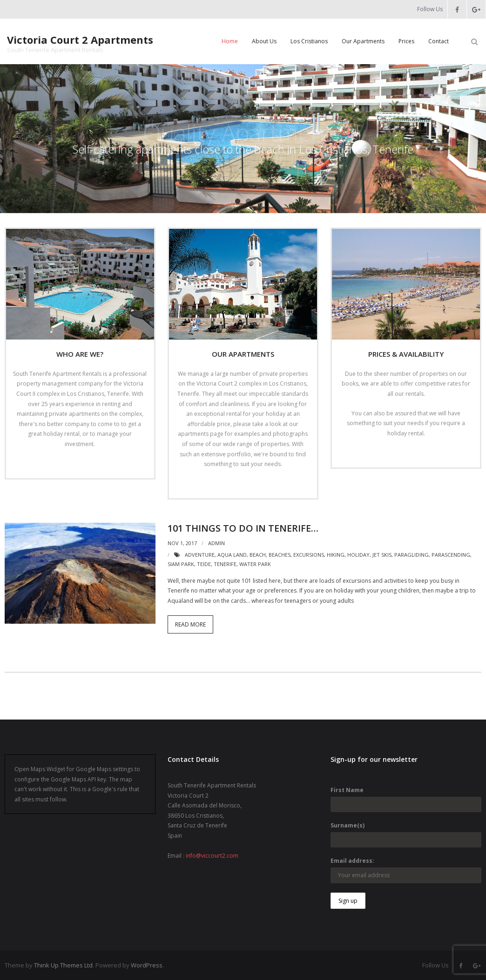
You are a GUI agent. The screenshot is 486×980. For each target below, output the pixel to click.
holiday (358, 555)
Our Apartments (363, 41)
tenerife (225, 564)
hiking (336, 555)
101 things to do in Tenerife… (243, 528)
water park (255, 564)
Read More (77, 463)
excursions (309, 555)
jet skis (382, 555)
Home (230, 41)
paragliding (412, 555)
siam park (181, 564)
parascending (451, 555)
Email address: (352, 861)
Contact (439, 41)
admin (216, 543)
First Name (347, 790)
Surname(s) (348, 825)
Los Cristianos (309, 41)
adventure (200, 555)
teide (204, 564)
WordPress (147, 965)
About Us (264, 41)
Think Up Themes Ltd (63, 965)
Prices (406, 41)
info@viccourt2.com (212, 856)
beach (258, 555)
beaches (280, 555)
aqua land (232, 555)
